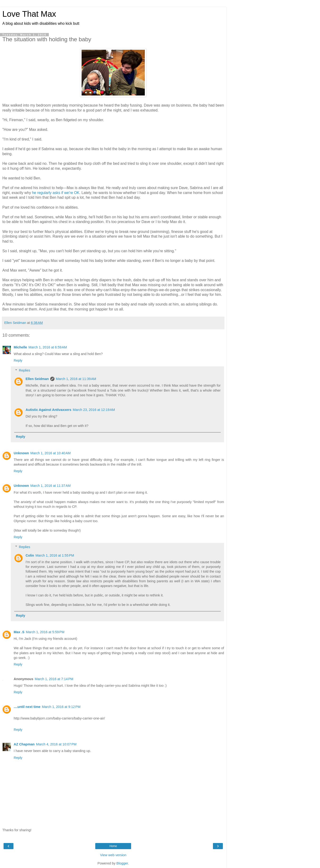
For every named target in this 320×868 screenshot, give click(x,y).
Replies (25, 370)
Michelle (20, 347)
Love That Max (29, 14)
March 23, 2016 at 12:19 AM (94, 410)
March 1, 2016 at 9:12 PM (61, 707)
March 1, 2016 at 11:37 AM (51, 486)
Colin (30, 555)
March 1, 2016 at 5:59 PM (45, 632)
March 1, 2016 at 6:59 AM (48, 347)
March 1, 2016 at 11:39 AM (76, 379)
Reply (18, 360)
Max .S (19, 632)
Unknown (21, 453)
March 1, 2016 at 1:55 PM (55, 555)
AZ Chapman (24, 744)
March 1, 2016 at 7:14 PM (54, 679)
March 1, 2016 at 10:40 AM (51, 453)
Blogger (122, 863)
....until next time (27, 707)
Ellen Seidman (37, 379)
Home (113, 846)
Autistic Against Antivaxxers (48, 410)
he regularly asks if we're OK (56, 193)
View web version (113, 855)
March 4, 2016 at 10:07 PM (56, 744)
